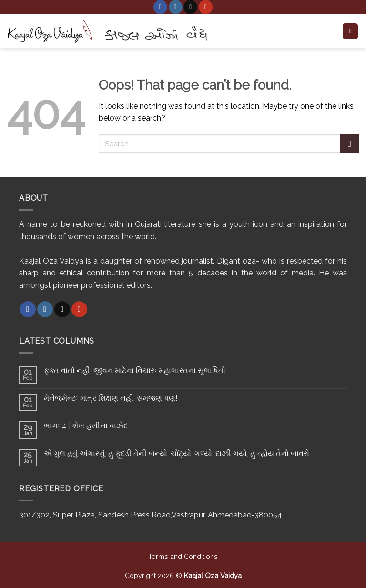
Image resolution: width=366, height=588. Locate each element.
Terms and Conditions (183, 556)
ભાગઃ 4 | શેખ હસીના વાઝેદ (86, 426)
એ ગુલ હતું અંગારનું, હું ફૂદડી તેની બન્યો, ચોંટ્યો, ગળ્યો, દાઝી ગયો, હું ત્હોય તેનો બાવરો (177, 453)
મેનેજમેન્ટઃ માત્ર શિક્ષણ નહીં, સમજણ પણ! (111, 398)
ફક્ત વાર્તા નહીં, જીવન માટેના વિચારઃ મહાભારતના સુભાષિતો (135, 370)
